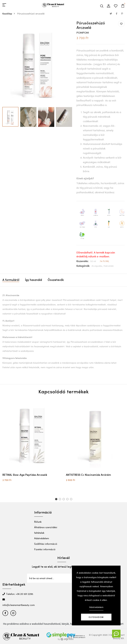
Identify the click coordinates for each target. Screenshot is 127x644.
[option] (37, 63)
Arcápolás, (98, 266)
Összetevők (56, 280)
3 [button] (64, 500)
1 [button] (57, 500)
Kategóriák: (83, 266)
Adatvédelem (42, 538)
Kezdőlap (9, 14)
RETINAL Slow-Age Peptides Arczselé (25, 475)
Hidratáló (109, 266)
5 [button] (72, 500)
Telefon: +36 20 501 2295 (18, 594)
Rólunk (38, 522)
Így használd (33, 280)
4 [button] (68, 500)
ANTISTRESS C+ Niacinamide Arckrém (88, 475)
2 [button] (61, 500)
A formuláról (11, 280)
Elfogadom (96, 617)
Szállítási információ (46, 544)
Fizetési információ (45, 549)
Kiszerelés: (83, 261)
